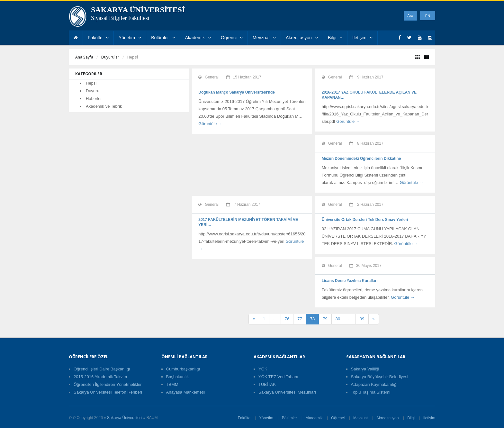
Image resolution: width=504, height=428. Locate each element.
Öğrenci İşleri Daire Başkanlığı (102, 369)
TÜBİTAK (267, 384)
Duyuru (93, 91)
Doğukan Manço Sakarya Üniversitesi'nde (237, 92)
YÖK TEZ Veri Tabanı (278, 377)
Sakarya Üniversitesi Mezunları (287, 392)
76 (287, 319)
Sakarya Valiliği (365, 369)
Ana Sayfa (84, 57)
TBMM (172, 384)
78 (312, 319)
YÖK (263, 369)
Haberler (94, 99)
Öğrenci (232, 38)
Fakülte (98, 38)
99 (362, 319)
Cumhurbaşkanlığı (183, 369)
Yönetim (130, 38)
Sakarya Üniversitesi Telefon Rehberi (108, 392)
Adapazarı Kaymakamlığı (374, 384)
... (275, 319)
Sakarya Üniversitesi (125, 418)
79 (325, 319)
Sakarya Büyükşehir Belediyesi (380, 377)
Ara (410, 16)
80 (338, 319)
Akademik (198, 38)
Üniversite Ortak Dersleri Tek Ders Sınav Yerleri (365, 220)
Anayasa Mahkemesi (186, 392)
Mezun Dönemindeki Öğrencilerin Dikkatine (361, 159)
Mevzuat (264, 38)
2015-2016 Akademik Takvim (100, 377)
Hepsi (91, 83)
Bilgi (335, 38)
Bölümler (163, 38)
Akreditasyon (302, 38)
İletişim (362, 38)
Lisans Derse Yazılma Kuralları (350, 281)
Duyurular (110, 57)
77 (300, 319)
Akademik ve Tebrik (104, 106)
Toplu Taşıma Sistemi (371, 392)
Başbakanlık (178, 377)
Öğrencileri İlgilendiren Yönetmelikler (108, 384)
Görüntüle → (210, 124)
